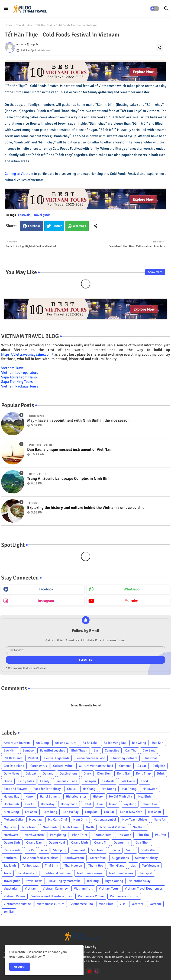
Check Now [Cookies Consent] (34, 957)
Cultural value (63, 766)
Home (8, 25)
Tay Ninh (10, 866)
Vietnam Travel (13, 368)
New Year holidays (135, 819)
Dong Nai (123, 773)
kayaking (130, 804)
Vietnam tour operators (20, 373)
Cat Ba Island (13, 758)
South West (149, 850)
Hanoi (30, 796)
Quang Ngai (57, 843)
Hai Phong (129, 789)
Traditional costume (57, 873)
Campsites (112, 750)
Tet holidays (31, 866)
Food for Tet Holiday (47, 789)
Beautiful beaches (52, 750)
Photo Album (102, 835)
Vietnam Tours (109, 889)
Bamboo (28, 750)
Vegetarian (11, 889)
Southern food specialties (41, 858)
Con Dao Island (14, 766)
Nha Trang (29, 827)
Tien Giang (117, 866)
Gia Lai (72, 789)
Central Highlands (57, 758)
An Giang (42, 743)
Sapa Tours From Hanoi (19, 377)
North (90, 827)
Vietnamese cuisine (17, 904)
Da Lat (142, 766)
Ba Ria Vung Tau (115, 743)
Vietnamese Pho (82, 904)
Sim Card (79, 850)
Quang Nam (34, 843)
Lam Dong (50, 812)
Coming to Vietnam (19, 174)
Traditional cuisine (90, 873)
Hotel (87, 804)
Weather (138, 904)
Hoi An (30, 804)
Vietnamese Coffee (91, 896)
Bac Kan (158, 743)
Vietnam (31, 889)
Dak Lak (31, 773)
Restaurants (12, 850)
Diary (87, 773)
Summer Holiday (146, 858)
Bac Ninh (10, 750)
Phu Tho (143, 835)
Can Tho (131, 750)
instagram (46, 601)
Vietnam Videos (14, 896)
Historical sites (76, 796)
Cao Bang (149, 750)
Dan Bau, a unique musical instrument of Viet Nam (70, 450)
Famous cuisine (66, 781)
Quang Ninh (80, 843)
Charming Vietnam (124, 758)
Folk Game (128, 781)
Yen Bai (9, 912)
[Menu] (6, 9)
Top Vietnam (150, 866)
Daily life (159, 766)
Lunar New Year (131, 812)
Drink (161, 773)
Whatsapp (79, 226)
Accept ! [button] (20, 967)
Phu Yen (161, 835)
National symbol (105, 819)
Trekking (93, 881)
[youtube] (89, 971)
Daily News (11, 773)
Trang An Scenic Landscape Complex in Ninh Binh (69, 479)
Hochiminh (11, 804)
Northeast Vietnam (113, 827)
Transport (146, 873)
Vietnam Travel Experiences (144, 889)
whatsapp (132, 589)
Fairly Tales (26, 781)
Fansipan (90, 781)
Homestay (48, 804)
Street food (98, 858)
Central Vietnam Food (90, 758)
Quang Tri (101, 843)
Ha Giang (89, 789)
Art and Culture (66, 743)
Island (113, 804)
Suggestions (120, 858)
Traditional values (121, 873)
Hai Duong (109, 789)
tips (133, 866)
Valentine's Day (140, 881)
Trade (7, 873)
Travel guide (24, 25)
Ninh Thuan (71, 827)
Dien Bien (104, 773)
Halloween (150, 789)
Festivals (24, 215)
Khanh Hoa (150, 804)
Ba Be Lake (90, 743)
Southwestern (74, 858)
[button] (155, 9)
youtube (131, 601)
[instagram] (97, 971)
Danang (48, 773)
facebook (46, 589)
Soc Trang (98, 850)
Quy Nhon (142, 843)
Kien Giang (11, 812)
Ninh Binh (50, 827)
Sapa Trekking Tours (17, 382)
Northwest (11, 835)
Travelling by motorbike (65, 881)
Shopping (60, 850)
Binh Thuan (79, 750)
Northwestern (34, 835)
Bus (96, 750)
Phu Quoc (124, 835)
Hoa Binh (145, 796)
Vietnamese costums (124, 896)
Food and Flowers (16, 789)
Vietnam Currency (55, 889)
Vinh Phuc (106, 904)
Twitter (57, 226)
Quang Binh (12, 843)
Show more (155, 272)
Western (155, 904)
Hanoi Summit (50, 796)
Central (33, 758)
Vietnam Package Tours (20, 386)
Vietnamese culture (51, 904)
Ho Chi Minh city (121, 796)
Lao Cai (109, 812)
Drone (8, 781)
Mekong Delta (13, 819)
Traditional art (27, 873)
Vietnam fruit (83, 889)
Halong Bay (11, 796)
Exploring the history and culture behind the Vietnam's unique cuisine (86, 508)
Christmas (150, 758)
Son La (115, 850)
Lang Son (91, 812)
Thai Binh (52, 866)
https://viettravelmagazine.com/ (27, 354)
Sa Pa (31, 850)
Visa (123, 904)
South (130, 850)
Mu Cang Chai (58, 819)
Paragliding (58, 835)
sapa (44, 850)
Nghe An (160, 819)
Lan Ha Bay (71, 812)
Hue (100, 804)
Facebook (34, 226)
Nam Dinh (80, 819)
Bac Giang (139, 743)
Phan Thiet (80, 835)
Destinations (68, 773)
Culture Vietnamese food (96, 766)
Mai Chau (155, 812)
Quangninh (121, 843)
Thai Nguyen (73, 866)
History (98, 796)
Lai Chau (31, 812)
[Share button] (95, 226)
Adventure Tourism (17, 743)
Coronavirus (39, 766)
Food (145, 781)
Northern (139, 827)
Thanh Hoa (96, 866)
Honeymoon (69, 804)
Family (45, 781)
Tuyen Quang (114, 881)
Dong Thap (143, 773)
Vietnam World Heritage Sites (52, 896)
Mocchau (35, 819)
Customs (125, 766)
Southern (10, 858)
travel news (34, 881)
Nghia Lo (10, 827)
